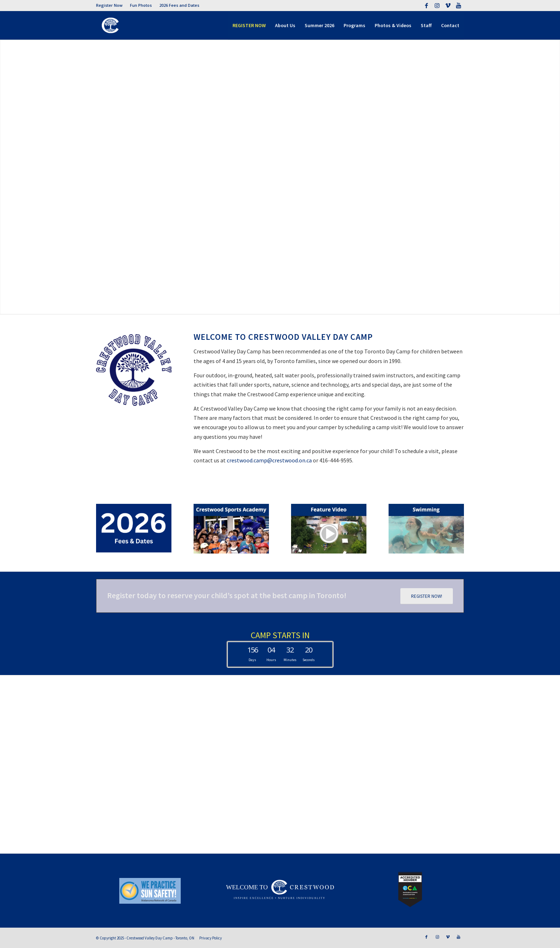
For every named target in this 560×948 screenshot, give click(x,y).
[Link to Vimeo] (448, 5)
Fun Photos (141, 5)
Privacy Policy (211, 938)
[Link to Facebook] (426, 5)
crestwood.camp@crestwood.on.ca (269, 460)
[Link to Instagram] (437, 5)
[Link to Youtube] (459, 5)
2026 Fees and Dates (179, 5)
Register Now (109, 5)
